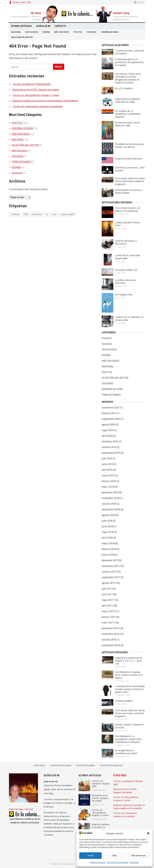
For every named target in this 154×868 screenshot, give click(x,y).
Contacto (60, 26)
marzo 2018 (108, 543)
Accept (91, 856)
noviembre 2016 (110, 634)
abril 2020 (107, 436)
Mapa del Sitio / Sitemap (21, 809)
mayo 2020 (108, 430)
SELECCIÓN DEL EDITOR (22, 37)
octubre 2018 (109, 504)
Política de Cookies (86, 765)
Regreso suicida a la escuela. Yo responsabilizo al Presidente (45, 101)
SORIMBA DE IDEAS (110, 32)
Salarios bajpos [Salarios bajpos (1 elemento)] (68, 214)
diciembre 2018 (110, 492)
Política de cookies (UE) (111, 765)
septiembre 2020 (111, 419)
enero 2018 (108, 555)
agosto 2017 (108, 583)
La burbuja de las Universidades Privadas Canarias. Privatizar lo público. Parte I (130, 689)
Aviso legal (39, 765)
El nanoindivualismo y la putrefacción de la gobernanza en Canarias (129, 62)
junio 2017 (107, 594)
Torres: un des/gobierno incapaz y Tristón (36, 95)
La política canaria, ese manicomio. (126, 281)
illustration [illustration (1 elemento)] (37, 214)
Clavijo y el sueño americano (129, 159)
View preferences (138, 856)
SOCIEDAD (91, 32)
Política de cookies (97, 862)
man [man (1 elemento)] (55, 214)
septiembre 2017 (111, 577)
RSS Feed (121, 775)
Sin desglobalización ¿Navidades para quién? (126, 752)
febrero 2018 (109, 549)
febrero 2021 (109, 413)
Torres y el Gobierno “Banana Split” (32, 84)
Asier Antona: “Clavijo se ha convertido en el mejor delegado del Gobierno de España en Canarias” (128, 78)
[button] (148, 833)
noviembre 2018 (110, 498)
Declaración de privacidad (117, 862)
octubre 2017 (109, 572)
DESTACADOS (32, 32)
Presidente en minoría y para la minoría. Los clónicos (130, 145)
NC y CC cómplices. (124, 88)
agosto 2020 (108, 424)
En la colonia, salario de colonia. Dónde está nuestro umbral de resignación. (130, 181)
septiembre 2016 (111, 645)
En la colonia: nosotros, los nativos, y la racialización (128, 209)
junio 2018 (107, 526)
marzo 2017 (108, 611)
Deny (114, 856)
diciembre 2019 (110, 441)
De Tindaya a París (124, 295)
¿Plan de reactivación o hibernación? (126, 242)
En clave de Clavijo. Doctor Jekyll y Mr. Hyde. (128, 124)
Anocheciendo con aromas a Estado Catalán (129, 191)
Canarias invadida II (124, 701)
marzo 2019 (108, 475)
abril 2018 (107, 538)
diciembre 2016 (110, 628)
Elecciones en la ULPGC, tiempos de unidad (36, 90)
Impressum (134, 862)
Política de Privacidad (61, 765)
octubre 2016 (109, 640)
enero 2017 (108, 623)
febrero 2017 (109, 617)
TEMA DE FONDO (21, 162)
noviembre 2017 (110, 566)
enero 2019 (108, 487)
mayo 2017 (108, 600)
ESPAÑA (46, 32)
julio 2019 (107, 458)
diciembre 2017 (110, 560)
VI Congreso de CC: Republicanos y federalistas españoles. (128, 114)
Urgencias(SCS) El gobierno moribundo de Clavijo (128, 100)
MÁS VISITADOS (62, 32)
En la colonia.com (66, 864)
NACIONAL (16, 32)
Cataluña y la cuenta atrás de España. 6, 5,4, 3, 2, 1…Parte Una (129, 661)
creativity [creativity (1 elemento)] (16, 214)
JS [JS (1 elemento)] (47, 214)
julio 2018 (107, 521)
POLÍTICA (78, 32)
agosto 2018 (108, 515)
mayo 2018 (108, 532)
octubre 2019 (109, 447)
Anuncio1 (107, 338)
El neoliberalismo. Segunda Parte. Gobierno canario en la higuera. (129, 675)
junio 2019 (107, 464)
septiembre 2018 (111, 509)
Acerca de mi (43, 26)
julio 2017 (107, 589)
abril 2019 (107, 470)
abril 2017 (107, 606)
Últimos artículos (21, 26)
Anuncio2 (17, 173)
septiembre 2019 (111, 453)
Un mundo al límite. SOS (126, 270)
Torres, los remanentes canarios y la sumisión (38, 106)
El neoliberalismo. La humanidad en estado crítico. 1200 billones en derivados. (129, 739)
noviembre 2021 (110, 408)
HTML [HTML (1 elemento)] (26, 214)
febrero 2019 (109, 481)
